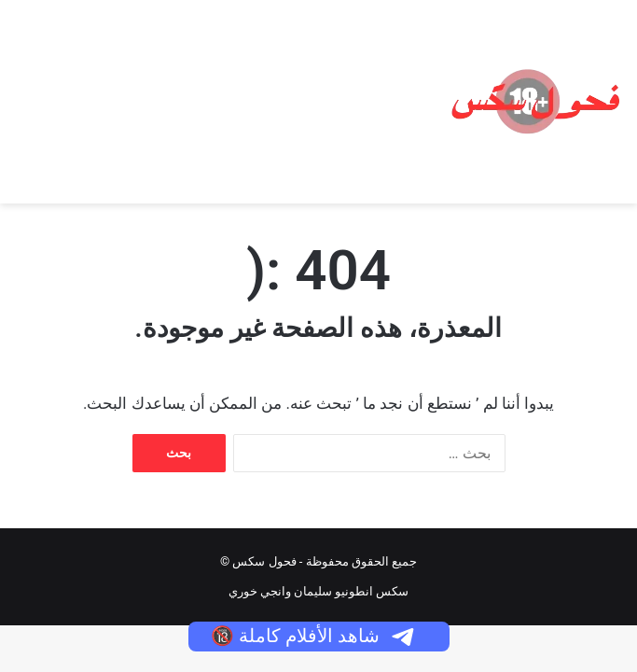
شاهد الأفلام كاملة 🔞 (314, 636)
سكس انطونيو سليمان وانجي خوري (319, 591)
